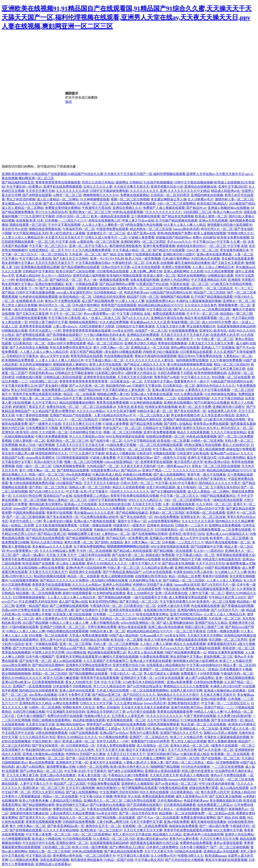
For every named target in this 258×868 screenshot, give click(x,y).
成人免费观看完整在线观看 (188, 597)
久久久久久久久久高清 (72, 191)
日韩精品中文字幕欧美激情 (135, 326)
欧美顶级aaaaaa (57, 589)
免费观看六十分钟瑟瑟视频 (200, 674)
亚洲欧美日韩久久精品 (140, 343)
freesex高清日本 (155, 703)
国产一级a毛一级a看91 (29, 555)
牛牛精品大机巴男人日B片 (227, 597)
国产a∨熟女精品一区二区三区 (41, 771)
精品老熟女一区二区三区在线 (151, 229)
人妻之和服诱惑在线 (104, 623)
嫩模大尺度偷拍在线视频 (121, 657)
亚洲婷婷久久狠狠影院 (137, 784)
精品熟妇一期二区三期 (236, 314)
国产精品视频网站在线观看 (80, 267)
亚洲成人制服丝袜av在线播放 (228, 208)
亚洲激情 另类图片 (241, 280)
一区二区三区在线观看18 (98, 407)
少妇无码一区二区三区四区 (92, 309)
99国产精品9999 (89, 390)
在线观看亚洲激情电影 (194, 398)
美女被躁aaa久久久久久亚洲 (21, 204)
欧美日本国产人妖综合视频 (75, 271)
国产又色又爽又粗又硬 (229, 369)
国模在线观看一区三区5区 (28, 225)
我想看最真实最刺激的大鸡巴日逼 (154, 843)
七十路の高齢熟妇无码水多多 (104, 335)
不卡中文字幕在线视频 (64, 225)
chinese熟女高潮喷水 (40, 458)
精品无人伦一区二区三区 (77, 817)
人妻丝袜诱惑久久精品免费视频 (72, 813)
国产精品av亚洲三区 (52, 534)
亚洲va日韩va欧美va (16, 682)
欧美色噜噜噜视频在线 (210, 373)
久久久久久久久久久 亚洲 (148, 191)
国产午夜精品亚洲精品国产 (122, 572)
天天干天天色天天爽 (182, 750)
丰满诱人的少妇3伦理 (225, 686)
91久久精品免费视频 (219, 271)
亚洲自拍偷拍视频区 (50, 284)
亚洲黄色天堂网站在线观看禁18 (79, 657)
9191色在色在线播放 (195, 767)
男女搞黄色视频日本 (234, 250)
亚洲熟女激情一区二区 (72, 843)
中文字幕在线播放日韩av (93, 263)
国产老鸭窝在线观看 (37, 195)
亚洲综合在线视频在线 (200, 187)
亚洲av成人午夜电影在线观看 (152, 394)
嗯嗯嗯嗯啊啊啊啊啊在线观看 (128, 547)
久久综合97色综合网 (27, 496)
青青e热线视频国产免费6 (175, 233)
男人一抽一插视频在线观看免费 (106, 280)
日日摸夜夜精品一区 (108, 292)
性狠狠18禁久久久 (240, 233)
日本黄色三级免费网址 (162, 847)
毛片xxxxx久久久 (179, 242)
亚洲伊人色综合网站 (175, 280)
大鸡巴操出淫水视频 (205, 259)
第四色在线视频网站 (191, 276)
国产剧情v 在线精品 (178, 424)
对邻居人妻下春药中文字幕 (48, 322)
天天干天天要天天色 (136, 729)
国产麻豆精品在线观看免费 (123, 851)
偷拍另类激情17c (108, 788)
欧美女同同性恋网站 (103, 602)
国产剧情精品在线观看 (73, 470)
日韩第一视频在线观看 (96, 525)
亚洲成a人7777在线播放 (218, 348)
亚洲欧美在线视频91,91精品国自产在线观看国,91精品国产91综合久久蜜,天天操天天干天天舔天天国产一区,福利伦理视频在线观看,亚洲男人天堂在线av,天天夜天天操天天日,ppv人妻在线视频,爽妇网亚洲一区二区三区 (127, 17)
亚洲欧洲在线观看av (189, 568)
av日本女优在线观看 (146, 267)
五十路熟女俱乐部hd (225, 487)
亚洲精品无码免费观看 (143, 335)
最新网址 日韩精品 (129, 182)
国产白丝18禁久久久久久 (47, 491)
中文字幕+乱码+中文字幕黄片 (176, 483)
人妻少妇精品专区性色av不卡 (115, 415)
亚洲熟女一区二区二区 (239, 301)
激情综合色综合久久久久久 (216, 386)
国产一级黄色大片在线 (45, 424)
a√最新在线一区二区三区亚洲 (98, 242)
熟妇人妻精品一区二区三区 (67, 500)
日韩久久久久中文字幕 (96, 703)
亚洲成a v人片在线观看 (81, 504)
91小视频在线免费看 (113, 737)
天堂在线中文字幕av (158, 381)
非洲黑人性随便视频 (176, 267)
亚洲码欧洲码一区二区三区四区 (143, 242)
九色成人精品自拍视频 (112, 690)
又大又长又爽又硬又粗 (22, 775)
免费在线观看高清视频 (169, 314)
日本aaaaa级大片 (151, 635)
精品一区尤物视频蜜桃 (223, 762)
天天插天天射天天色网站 (205, 635)
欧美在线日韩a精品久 (212, 204)
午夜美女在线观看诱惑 (103, 809)
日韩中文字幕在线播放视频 (193, 182)
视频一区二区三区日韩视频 (130, 199)
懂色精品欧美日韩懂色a (46, 504)
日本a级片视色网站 (176, 259)
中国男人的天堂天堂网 (48, 652)
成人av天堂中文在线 (54, 356)
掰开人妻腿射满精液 (222, 741)
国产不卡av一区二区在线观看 (158, 817)
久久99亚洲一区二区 (53, 432)
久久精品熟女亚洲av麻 (157, 568)
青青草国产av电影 (167, 377)
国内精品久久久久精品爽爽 (235, 521)
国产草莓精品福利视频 (114, 597)
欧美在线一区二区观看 (173, 441)
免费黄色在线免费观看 (196, 843)
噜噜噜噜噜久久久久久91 (101, 195)
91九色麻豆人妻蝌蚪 (151, 758)
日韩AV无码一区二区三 (73, 216)
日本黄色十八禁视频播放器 (21, 796)
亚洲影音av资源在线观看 (162, 771)
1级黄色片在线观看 (224, 746)
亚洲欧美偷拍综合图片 (184, 703)
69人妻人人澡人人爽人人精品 (185, 225)
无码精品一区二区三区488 (118, 618)
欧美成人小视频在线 (121, 453)
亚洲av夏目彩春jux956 (168, 390)
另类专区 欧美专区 (130, 407)
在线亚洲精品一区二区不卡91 (50, 250)
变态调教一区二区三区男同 (228, 640)
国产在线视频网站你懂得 (150, 534)
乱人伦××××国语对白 (56, 276)
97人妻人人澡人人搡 (130, 301)
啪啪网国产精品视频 (175, 297)
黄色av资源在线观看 (132, 627)
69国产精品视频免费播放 (223, 568)
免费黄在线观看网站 (135, 195)
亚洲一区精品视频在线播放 (235, 678)
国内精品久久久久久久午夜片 (220, 483)
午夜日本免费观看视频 (51, 436)
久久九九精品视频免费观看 (92, 250)
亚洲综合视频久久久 (127, 208)
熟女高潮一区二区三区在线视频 (204, 724)
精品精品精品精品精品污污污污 (160, 305)
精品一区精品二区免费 (18, 525)
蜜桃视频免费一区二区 (234, 305)
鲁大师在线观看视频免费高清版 (190, 364)
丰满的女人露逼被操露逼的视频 (199, 301)
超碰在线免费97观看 (204, 788)
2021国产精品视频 (35, 623)
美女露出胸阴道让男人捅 (169, 199)
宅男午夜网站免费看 (102, 627)
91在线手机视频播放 (158, 182)
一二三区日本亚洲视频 (228, 767)
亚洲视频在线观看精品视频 (40, 267)
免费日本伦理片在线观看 (65, 716)
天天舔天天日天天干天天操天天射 (185, 335)
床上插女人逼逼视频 (71, 563)
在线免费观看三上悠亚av (59, 390)
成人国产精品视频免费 (98, 301)
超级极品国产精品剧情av (173, 237)
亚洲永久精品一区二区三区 (189, 746)
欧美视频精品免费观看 (18, 360)
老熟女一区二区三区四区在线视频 (216, 466)
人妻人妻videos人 (65, 326)
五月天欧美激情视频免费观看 (57, 525)
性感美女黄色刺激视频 (161, 407)
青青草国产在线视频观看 (119, 305)
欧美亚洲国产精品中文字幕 (181, 559)
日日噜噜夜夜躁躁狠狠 (72, 458)
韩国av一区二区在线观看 (60, 796)
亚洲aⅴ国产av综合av (225, 453)
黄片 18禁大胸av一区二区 (111, 348)
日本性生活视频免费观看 (203, 530)
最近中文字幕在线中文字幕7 (146, 750)
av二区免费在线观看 (216, 309)
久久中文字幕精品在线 (140, 441)
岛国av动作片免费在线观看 (66, 343)
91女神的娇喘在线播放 (221, 394)
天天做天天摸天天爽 (171, 326)
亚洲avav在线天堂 (165, 729)
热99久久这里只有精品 (47, 542)
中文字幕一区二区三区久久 (48, 246)
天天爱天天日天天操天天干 (64, 237)
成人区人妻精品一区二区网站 (58, 199)
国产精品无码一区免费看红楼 (127, 538)
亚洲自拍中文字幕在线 (68, 559)
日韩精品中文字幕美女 (38, 271)
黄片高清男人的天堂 (188, 462)
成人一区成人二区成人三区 (101, 318)
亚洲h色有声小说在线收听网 (86, 568)
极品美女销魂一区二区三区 (45, 758)
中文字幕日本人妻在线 (35, 259)
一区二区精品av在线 (220, 813)
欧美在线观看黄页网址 (152, 614)
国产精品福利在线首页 (18, 182)
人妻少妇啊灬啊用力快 (146, 271)
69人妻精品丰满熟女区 (146, 419)
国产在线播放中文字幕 (207, 547)
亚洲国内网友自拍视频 (207, 195)
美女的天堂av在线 (14, 229)
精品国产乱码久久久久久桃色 (73, 750)
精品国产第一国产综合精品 (108, 648)
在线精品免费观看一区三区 (165, 436)
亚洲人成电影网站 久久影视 (183, 271)
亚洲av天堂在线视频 (213, 220)
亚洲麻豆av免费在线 (164, 538)
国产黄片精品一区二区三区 (139, 602)
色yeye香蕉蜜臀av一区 (99, 314)
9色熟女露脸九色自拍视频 (144, 225)
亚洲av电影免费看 (179, 682)
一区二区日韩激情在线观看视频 (24, 318)
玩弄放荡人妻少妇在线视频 (72, 614)
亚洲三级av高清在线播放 (166, 627)
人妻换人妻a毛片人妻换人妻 (144, 762)
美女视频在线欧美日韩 (226, 801)
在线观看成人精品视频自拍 (165, 665)
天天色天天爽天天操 (40, 191)
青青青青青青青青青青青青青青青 (84, 381)
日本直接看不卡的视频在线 (72, 686)
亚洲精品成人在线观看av (53, 864)
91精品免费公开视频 (121, 445)
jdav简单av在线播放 (43, 695)
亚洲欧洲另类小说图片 (179, 254)
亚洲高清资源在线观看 (126, 610)
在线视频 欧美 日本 (30, 220)
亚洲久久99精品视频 (178, 479)
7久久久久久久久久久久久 (163, 212)
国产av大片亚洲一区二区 (87, 386)
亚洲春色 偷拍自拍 (160, 525)
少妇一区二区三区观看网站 (176, 204)
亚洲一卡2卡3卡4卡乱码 (107, 259)
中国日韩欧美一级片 (47, 741)
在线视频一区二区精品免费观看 (145, 826)
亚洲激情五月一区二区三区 (106, 233)
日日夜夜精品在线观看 (112, 271)
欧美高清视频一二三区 (160, 398)
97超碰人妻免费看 (141, 237)
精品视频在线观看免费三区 (216, 589)
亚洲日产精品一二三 (157, 470)
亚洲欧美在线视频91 (178, 403)
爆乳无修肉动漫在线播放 (192, 263)
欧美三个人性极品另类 (236, 661)
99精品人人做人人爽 (208, 712)
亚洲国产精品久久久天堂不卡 (181, 733)
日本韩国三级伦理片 (109, 373)
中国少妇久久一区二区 (29, 589)
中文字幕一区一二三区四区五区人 (225, 703)
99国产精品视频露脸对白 (218, 496)
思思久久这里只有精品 (98, 182)
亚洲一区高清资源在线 (171, 593)
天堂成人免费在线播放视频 (88, 635)
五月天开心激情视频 (80, 788)
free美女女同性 (123, 331)
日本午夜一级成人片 (121, 758)
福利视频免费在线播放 (192, 360)
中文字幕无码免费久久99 (19, 386)
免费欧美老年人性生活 (79, 707)
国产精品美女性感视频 (178, 216)
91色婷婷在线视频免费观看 (38, 297)
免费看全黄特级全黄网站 (63, 208)
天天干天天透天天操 (110, 750)
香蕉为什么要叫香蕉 (144, 733)
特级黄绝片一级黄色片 (129, 525)
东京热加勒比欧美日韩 (114, 504)
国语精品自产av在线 (58, 496)
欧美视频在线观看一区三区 (126, 720)
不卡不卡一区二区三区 (55, 309)
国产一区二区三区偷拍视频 (26, 517)
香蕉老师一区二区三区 (238, 648)
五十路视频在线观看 (146, 216)
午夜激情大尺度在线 (96, 208)
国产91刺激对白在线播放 (212, 403)
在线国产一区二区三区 (151, 331)
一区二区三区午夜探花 (189, 631)
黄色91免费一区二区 (79, 542)
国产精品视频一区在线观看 (173, 551)
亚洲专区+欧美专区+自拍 (217, 331)
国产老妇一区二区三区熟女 (48, 487)
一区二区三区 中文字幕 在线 (55, 242)
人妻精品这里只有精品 (66, 801)
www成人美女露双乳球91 (74, 292)
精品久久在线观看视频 (193, 432)
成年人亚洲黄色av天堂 (51, 618)
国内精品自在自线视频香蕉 (59, 508)
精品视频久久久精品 (83, 618)
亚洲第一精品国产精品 (32, 606)
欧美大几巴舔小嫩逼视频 (61, 678)
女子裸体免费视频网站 (89, 547)
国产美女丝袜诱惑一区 (190, 411)
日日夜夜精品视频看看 (180, 805)
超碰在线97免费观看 (241, 449)
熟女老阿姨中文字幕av (18, 263)
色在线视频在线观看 (119, 356)
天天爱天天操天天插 (40, 724)
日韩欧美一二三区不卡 (191, 525)
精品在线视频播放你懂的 (77, 403)
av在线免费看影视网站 (164, 521)
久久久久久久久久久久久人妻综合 (150, 360)
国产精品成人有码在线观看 (133, 551)
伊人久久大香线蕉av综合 (87, 436)
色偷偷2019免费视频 (137, 475)
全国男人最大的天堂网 (173, 606)
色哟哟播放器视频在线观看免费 (92, 589)
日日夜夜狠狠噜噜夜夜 (48, 682)
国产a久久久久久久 (187, 309)
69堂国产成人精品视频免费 (205, 449)
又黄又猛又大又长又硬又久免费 (211, 343)
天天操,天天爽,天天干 (61, 555)
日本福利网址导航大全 (85, 432)
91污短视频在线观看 (77, 839)
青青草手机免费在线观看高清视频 (37, 394)
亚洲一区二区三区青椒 (75, 644)
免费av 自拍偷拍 (204, 237)
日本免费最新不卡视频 (42, 428)
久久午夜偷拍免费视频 (226, 360)
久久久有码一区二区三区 (214, 504)
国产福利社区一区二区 (66, 280)
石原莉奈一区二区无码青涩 (170, 195)
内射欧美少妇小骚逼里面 (161, 352)
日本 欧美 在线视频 (159, 263)
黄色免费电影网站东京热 (83, 369)
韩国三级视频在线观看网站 (52, 720)
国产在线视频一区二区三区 (221, 758)
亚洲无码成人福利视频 (89, 276)
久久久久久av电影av (197, 369)
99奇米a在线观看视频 (128, 212)
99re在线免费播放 (78, 475)
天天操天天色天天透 (147, 504)
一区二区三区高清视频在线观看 (160, 445)
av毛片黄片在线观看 (141, 712)
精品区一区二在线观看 (79, 394)
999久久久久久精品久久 (145, 500)
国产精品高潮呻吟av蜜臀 (117, 284)
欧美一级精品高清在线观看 (110, 216)
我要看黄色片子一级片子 (192, 381)
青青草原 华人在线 (127, 796)
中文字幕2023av (204, 242)
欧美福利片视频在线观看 (124, 276)
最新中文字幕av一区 (132, 521)
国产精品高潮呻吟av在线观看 (141, 479)
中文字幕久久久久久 (196, 377)
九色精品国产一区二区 (103, 466)
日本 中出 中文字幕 (140, 508)
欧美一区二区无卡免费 (195, 407)
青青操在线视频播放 (172, 343)
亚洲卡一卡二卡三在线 (101, 559)
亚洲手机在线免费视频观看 (62, 187)
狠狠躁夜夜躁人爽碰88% (70, 364)
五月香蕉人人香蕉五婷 (128, 716)
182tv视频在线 (76, 652)
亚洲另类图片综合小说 (167, 187)
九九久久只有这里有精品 (228, 432)
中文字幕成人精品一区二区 (132, 250)
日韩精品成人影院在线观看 (62, 377)
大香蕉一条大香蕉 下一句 (20, 288)
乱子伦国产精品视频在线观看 (176, 220)
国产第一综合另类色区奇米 (85, 758)
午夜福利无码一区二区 (79, 229)
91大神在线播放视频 (195, 720)
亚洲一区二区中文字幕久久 (88, 246)
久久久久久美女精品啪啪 (19, 568)
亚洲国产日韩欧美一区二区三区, (63, 627)
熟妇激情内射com (118, 386)
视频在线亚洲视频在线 (45, 229)
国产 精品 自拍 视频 (117, 254)
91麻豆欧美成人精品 (107, 475)
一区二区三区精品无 (53, 254)
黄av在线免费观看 (41, 762)
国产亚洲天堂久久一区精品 (199, 669)
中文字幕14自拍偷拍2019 (204, 665)
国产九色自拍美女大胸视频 (29, 348)
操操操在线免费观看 (183, 826)
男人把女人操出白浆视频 (19, 305)
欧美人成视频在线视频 (210, 233)
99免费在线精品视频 (173, 788)
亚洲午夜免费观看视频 (159, 246)
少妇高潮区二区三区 (197, 212)
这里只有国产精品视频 (86, 352)
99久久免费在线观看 (188, 394)
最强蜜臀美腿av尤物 (241, 563)
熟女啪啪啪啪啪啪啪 (16, 674)
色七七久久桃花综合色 (51, 212)
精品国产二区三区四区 (210, 292)
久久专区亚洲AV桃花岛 (218, 415)
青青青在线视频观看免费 (175, 712)
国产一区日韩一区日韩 (183, 758)
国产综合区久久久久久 (139, 695)
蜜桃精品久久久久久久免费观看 (103, 508)
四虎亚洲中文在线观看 (85, 572)
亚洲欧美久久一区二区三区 (103, 801)
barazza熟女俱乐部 (186, 229)
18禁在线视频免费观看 (51, 733)
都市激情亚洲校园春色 (125, 246)
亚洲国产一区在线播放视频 (32, 686)
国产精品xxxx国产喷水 (70, 648)
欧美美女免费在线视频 (233, 237)
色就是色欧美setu (136, 292)
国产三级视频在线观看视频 (69, 606)
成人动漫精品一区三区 (153, 746)
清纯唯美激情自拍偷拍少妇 (96, 288)
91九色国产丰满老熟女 (210, 479)
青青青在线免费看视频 (112, 403)
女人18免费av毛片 (200, 199)
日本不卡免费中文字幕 (74, 695)
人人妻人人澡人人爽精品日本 (23, 237)
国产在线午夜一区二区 (106, 441)
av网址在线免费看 (51, 568)
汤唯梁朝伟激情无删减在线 (29, 813)
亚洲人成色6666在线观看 (77, 690)
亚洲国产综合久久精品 (211, 623)
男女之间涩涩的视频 (21, 199)
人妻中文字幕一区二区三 (207, 593)
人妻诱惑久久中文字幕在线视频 (207, 390)
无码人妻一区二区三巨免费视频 (116, 644)
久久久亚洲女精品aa (128, 703)
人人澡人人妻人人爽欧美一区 (103, 225)
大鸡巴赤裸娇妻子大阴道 (97, 326)
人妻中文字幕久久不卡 (145, 563)
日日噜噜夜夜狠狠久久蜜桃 (51, 449)
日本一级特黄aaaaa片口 (174, 466)
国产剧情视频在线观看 (26, 830)
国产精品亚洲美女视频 (146, 424)
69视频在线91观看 (221, 276)
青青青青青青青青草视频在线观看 (87, 331)
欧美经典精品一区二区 (32, 280)
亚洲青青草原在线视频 (35, 326)
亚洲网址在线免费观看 (225, 525)
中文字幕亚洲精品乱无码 (30, 233)
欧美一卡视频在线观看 (82, 284)
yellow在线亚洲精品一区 (122, 462)
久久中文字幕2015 (45, 403)
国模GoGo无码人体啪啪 (220, 733)
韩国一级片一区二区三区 (34, 466)
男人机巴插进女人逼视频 (67, 233)
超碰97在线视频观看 (77, 593)
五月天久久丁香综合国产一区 (64, 479)
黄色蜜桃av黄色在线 (67, 856)
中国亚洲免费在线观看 (112, 229)
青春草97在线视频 (59, 513)
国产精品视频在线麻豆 (132, 513)
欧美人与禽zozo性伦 (228, 212)
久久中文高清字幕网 (121, 411)
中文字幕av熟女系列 (149, 860)
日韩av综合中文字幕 (116, 267)
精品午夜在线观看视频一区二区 (207, 318)
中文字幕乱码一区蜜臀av (24, 187)
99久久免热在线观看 (154, 792)
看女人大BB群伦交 (236, 445)
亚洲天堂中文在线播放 (106, 762)
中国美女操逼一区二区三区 (189, 284)
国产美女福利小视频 (53, 386)
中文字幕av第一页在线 (169, 449)
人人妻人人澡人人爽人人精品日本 (44, 352)
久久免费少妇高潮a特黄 (234, 716)
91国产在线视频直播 (117, 369)
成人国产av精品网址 (200, 678)
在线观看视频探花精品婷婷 (236, 326)
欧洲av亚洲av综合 (217, 462)
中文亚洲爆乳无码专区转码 (38, 602)
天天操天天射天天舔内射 (135, 377)
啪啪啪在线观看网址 (83, 322)
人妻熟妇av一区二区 (238, 356)
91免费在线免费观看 (154, 657)
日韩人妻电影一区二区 (29, 441)
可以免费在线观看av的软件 (183, 288)
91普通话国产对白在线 (152, 284)
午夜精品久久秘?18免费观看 (128, 775)
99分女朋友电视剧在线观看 (125, 436)
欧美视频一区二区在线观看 (206, 513)
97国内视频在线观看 (24, 627)
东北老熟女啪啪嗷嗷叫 (35, 364)
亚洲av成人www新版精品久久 (227, 534)
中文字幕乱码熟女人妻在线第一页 (126, 390)
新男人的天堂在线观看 (106, 364)
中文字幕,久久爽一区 (231, 242)
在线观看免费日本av (160, 301)
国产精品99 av (196, 208)
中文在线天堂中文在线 (18, 733)
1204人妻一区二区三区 (202, 250)
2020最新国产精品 (242, 204)
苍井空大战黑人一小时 (45, 331)
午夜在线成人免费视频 (179, 589)
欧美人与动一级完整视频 (143, 259)
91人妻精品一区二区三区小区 (114, 839)
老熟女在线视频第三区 (104, 220)
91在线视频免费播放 (183, 331)
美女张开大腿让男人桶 (18, 453)
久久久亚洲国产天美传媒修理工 (106, 661)
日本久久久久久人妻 (98, 187)
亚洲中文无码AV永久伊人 (201, 428)
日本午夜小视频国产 (40, 657)
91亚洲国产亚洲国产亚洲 (156, 618)
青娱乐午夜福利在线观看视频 (155, 356)
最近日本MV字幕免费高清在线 (200, 356)
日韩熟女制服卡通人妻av (101, 398)
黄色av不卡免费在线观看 (62, 301)
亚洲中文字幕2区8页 (233, 187)
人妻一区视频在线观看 (179, 504)
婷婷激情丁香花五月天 (29, 407)
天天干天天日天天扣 (210, 563)
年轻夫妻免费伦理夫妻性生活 (71, 348)
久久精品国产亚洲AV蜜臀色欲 (54, 411)
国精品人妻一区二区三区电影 (90, 487)
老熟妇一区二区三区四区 (167, 513)
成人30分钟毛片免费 (216, 322)
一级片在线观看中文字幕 (149, 597)
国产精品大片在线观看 (169, 250)
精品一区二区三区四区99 (105, 343)
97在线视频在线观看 (147, 254)
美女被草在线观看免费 (237, 259)
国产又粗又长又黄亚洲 (228, 263)
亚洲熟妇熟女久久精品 (35, 703)
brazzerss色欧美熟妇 (182, 779)
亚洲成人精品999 (28, 276)
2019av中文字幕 (131, 398)
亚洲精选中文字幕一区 (137, 678)
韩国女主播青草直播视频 (226, 652)
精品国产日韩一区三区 (143, 297)
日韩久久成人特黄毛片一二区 (106, 237)
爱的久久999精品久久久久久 (107, 563)
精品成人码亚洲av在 (225, 191)
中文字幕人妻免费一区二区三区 (48, 834)
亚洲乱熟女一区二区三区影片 (101, 830)
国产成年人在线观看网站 (126, 771)
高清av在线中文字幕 (48, 462)
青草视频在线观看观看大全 (236, 555)
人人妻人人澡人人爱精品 (224, 580)
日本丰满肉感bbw (170, 801)
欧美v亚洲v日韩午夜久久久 (130, 767)
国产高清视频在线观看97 (64, 335)
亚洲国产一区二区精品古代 (159, 669)
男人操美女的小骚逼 (58, 521)
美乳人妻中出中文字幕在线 (59, 640)
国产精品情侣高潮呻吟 (48, 665)
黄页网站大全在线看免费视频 (80, 428)
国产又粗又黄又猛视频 (225, 796)
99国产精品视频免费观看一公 (185, 652)
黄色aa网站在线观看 (185, 348)
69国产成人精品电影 (124, 635)
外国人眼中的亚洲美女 (198, 771)
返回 (69, 102)
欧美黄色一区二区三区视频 (229, 538)
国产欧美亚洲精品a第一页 (66, 826)
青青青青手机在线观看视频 (51, 585)
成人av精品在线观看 (67, 661)
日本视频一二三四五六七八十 (66, 220)
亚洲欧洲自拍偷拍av (37, 339)
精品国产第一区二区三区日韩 (117, 669)
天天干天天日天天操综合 (101, 483)
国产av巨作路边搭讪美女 (144, 686)
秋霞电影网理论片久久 (51, 453)
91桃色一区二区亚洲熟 (207, 441)
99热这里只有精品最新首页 (222, 559)
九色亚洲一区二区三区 (93, 204)
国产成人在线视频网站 (59, 204)
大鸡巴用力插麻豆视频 (29, 712)
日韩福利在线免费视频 (129, 309)
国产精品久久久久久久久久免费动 (64, 580)
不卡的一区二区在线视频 (94, 551)
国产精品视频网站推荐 (38, 805)
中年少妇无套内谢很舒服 (216, 784)
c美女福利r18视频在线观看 (123, 352)
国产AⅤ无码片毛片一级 (218, 585)
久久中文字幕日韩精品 (227, 398)
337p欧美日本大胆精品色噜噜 (231, 284)
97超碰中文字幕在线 (147, 386)
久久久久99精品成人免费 (57, 551)
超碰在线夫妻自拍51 (191, 246)
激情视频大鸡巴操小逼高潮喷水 (230, 225)
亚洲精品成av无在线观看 (221, 851)
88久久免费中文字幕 (228, 830)
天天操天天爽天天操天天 (131, 187)
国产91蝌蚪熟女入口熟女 (127, 847)
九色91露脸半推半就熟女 (34, 809)
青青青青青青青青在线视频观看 (58, 182)
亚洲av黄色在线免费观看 (215, 254)
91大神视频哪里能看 (95, 199)
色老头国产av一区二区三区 (122, 428)
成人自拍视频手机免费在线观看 (133, 204)
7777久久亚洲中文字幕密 (37, 216)
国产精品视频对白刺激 (42, 699)
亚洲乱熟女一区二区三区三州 (90, 212)
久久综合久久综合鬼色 (201, 305)
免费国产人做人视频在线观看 (164, 208)
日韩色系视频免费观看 (69, 466)
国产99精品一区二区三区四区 (184, 580)
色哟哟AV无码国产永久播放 (153, 585)
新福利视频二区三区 (186, 322)
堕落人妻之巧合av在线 (138, 220)
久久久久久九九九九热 (189, 470)
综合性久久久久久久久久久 (130, 491)
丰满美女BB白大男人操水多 (193, 572)
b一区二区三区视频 (33, 500)
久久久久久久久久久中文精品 (189, 191)
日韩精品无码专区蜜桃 (109, 297)
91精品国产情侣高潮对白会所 (171, 292)
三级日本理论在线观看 (94, 555)
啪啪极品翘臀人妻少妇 (113, 394)
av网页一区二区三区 (67, 195)
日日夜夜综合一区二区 (29, 343)
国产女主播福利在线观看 (57, 288)
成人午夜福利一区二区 (193, 487)
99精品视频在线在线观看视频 (67, 631)
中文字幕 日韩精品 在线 (134, 314)
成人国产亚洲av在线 (141, 233)
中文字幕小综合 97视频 (96, 796)
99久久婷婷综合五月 (139, 530)
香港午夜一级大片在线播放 (206, 475)
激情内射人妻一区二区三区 (234, 199)
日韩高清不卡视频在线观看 (156, 453)
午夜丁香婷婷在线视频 (32, 415)
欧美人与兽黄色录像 (159, 640)
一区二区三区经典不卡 (99, 856)
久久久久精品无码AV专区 (37, 737)
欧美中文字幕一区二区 (112, 339)
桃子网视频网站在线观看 (139, 788)
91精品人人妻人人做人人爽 (69, 623)
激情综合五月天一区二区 (103, 826)
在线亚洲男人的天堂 (225, 335)
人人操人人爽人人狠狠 (146, 339)
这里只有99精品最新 (161, 487)
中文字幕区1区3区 (159, 309)
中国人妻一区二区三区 (217, 339)
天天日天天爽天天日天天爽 (82, 424)
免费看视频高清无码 (222, 644)
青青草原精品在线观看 (86, 356)
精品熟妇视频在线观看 (50, 576)
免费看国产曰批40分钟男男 (150, 741)
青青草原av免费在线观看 (211, 424)
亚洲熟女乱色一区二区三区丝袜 (140, 288)
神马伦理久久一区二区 (217, 229)
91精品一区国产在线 (119, 860)
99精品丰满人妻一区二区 (155, 411)
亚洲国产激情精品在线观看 (182, 419)
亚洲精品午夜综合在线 (167, 318)
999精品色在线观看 (188, 851)
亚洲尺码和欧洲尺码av (186, 614)
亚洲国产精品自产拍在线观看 (71, 415)
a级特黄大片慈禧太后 (141, 373)
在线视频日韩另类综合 (151, 576)
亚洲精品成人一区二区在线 (150, 348)
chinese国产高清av (25, 508)
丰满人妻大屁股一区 (92, 775)
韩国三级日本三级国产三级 (204, 627)
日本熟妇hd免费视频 (208, 682)
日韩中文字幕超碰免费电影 (109, 191)
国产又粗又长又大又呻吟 (71, 259)
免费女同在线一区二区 (62, 407)
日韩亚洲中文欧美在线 (193, 453)
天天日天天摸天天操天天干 (54, 263)
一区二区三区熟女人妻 (153, 415)
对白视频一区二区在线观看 (231, 377)
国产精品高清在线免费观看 (45, 538)
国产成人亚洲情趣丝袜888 (175, 623)
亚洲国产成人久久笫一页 (237, 729)
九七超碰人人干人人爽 (231, 572)
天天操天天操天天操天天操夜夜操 (157, 369)
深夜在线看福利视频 (145, 280)
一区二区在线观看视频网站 (175, 508)
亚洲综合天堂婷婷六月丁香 (106, 712)
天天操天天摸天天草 (164, 775)
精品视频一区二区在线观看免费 (138, 589)
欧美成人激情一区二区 (211, 216)
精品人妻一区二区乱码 (239, 665)
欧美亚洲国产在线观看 (38, 563)
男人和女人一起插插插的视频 (178, 809)
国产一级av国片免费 (214, 826)
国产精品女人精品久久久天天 (145, 364)
